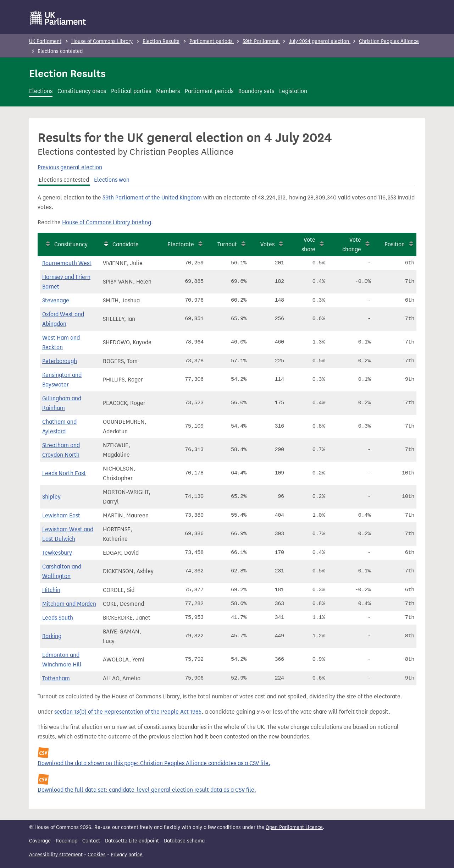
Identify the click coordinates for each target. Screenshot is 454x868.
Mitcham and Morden (69, 604)
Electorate (181, 244)
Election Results (161, 41)
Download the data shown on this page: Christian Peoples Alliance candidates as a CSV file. (154, 763)
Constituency (71, 244)
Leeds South (58, 618)
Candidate (126, 244)
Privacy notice (127, 855)
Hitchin (51, 590)
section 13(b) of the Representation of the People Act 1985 (128, 712)
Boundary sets (256, 91)
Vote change (352, 245)
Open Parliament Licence (294, 827)
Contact (91, 841)
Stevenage (56, 300)
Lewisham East (61, 515)
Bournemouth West (67, 263)
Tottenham (56, 678)
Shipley (51, 497)
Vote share (308, 245)
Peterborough (60, 361)
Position (395, 244)
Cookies (97, 855)
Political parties (131, 91)
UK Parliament (45, 41)
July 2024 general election (320, 41)
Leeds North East (64, 473)
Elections (41, 91)
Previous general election (70, 167)
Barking (52, 636)
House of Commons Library (102, 41)
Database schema (184, 841)
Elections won (112, 180)
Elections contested (64, 180)
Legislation (293, 91)
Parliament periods (212, 41)
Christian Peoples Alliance (389, 41)
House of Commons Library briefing (107, 222)
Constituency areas (82, 91)
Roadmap (67, 841)
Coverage (40, 841)
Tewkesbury (57, 553)
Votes (267, 244)
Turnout (227, 244)
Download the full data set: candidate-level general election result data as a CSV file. (147, 790)
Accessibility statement (56, 855)
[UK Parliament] (58, 18)
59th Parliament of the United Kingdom (152, 197)
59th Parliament (261, 41)
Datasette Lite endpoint (132, 841)
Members (168, 91)
